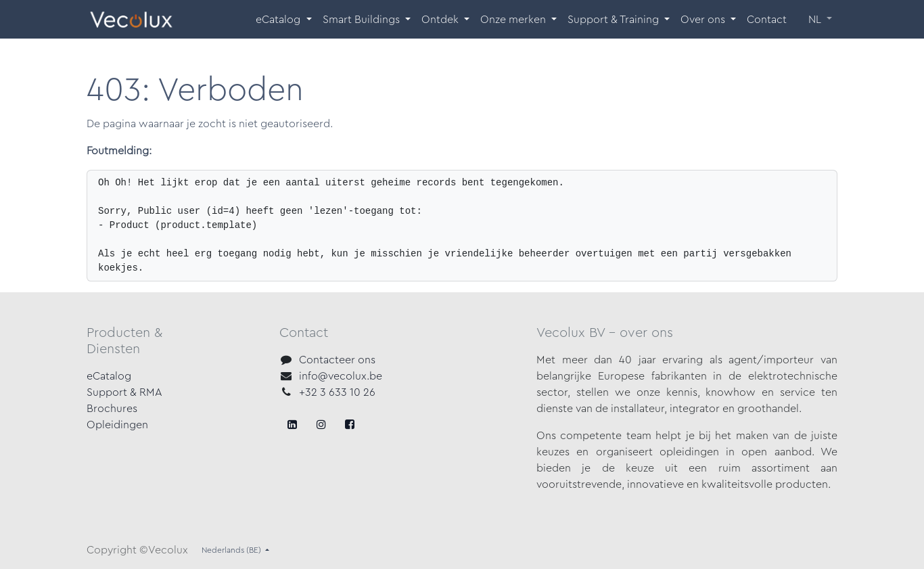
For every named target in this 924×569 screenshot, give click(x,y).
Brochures (112, 409)
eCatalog (109, 376)
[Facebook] (292, 424)
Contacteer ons (337, 360)
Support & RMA (124, 392)
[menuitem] (283, 20)
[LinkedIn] (350, 424)
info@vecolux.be (341, 376)
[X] (321, 424)
